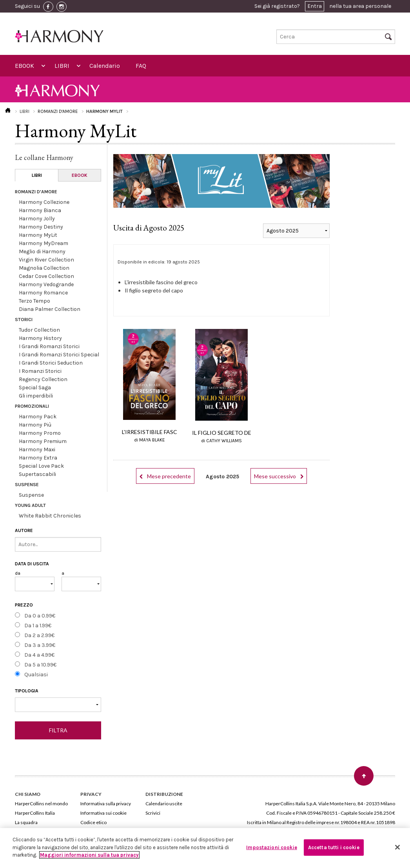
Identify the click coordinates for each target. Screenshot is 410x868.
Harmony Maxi (37, 449)
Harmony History (40, 338)
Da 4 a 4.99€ (39, 655)
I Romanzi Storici (40, 371)
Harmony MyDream (44, 243)
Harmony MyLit (38, 235)
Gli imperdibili (36, 396)
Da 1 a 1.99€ (38, 626)
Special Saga (35, 388)
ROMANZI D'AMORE (58, 111)
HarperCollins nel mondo (41, 804)
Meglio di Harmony (42, 252)
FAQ (141, 66)
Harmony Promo (40, 433)
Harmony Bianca (40, 210)
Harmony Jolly (37, 219)
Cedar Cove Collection (46, 276)
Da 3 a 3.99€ (40, 645)
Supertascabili (37, 474)
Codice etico (93, 822)
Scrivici (153, 813)
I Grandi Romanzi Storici (49, 346)
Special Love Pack (41, 466)
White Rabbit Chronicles (50, 516)
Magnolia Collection (44, 268)
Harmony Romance (43, 293)
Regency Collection (43, 379)
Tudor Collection (39, 330)
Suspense (31, 495)
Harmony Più (35, 425)
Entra (315, 6)
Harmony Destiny (41, 227)
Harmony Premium (43, 441)
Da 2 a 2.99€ (39, 635)
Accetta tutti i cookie (334, 847)
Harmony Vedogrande (46, 284)
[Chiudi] (397, 847)
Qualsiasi (36, 675)
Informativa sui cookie (103, 813)
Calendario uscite (164, 804)
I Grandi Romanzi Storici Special (59, 355)
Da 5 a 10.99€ (40, 665)
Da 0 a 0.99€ (40, 616)
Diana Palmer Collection (50, 309)
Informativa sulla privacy (106, 804)
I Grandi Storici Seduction (51, 363)
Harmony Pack (38, 417)
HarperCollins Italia (35, 813)
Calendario (105, 66)
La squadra (26, 822)
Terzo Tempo (34, 301)
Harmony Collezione (44, 202)
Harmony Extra (38, 458)
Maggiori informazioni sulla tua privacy (89, 855)
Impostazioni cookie (271, 847)
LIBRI (62, 66)
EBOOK (24, 66)
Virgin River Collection (46, 260)
